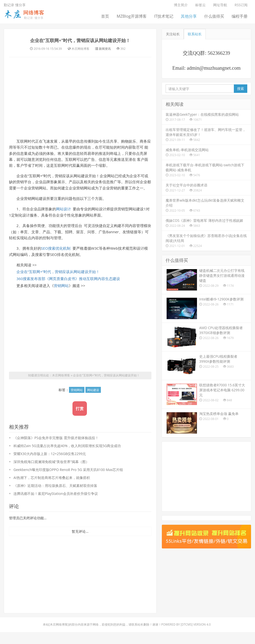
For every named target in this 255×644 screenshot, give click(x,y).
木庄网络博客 (61, 387)
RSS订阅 (241, 5)
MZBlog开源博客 (131, 16)
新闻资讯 (105, 58)
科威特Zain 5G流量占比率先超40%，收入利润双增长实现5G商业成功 (67, 458)
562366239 (219, 53)
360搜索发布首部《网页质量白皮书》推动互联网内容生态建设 (68, 291)
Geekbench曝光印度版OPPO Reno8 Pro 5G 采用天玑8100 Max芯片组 (68, 482)
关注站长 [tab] (173, 34)
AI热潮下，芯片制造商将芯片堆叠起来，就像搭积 (52, 490)
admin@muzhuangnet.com (214, 68)
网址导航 (220, 5)
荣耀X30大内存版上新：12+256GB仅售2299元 (50, 466)
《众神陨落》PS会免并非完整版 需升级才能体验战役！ (56, 450)
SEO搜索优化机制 (56, 260)
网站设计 (64, 220)
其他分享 (189, 16)
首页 (105, 16)
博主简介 (181, 5)
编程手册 (240, 16)
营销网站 (61, 297)
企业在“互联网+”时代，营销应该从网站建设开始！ (80, 44)
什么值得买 (214, 16)
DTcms (187, 636)
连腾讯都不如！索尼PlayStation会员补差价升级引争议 (56, 505)
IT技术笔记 (164, 16)
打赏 (80, 420)
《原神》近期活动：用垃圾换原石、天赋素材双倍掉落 (55, 498)
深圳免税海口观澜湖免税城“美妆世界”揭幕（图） (51, 474)
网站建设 (93, 402)
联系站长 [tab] (195, 34)
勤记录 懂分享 (15, 5)
